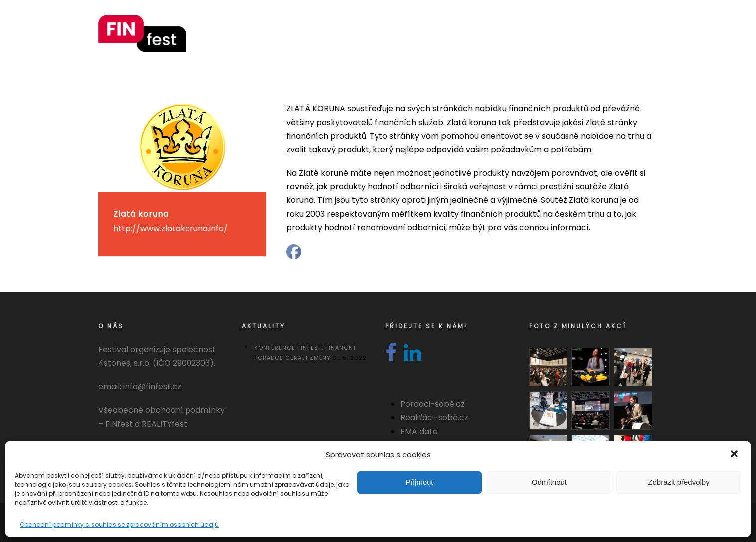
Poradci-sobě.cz (433, 404)
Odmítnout (549, 482)
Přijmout (419, 482)
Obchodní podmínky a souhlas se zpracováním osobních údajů (119, 524)
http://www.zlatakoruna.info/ (171, 228)
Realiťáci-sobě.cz (434, 417)
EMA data (419, 431)
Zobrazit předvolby (678, 482)
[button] (735, 455)
